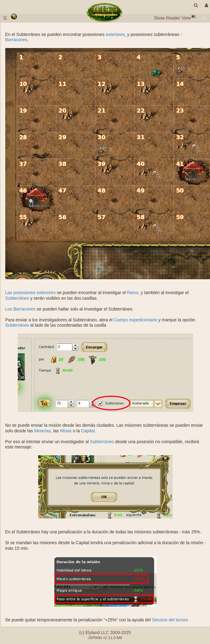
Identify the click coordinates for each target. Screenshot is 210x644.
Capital (88, 431)
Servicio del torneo (170, 620)
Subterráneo (17, 298)
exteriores (115, 34)
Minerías (43, 431)
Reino (133, 293)
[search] (196, 5)
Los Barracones (21, 309)
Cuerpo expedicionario (135, 320)
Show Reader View (172, 18)
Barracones (16, 40)
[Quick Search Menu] (196, 5)
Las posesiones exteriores (31, 293)
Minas (66, 431)
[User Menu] (206, 5)
